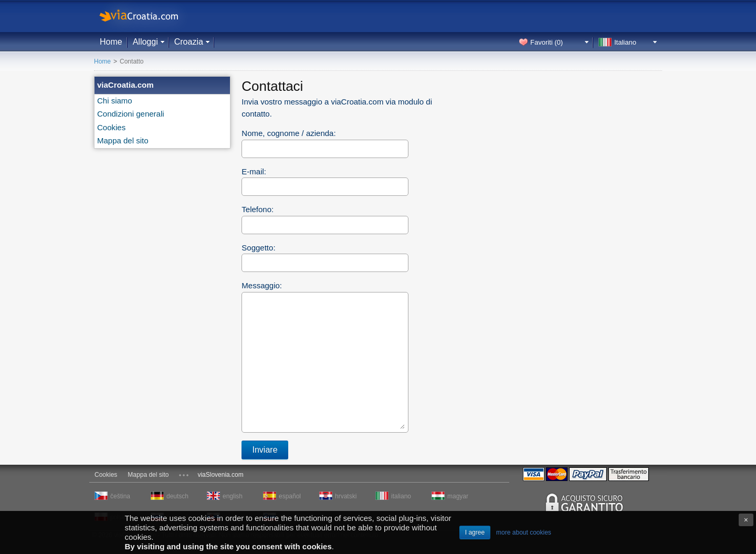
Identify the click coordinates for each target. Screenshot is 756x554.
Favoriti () (547, 42)
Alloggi (145, 42)
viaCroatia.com (150, 16)
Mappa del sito (123, 140)
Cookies (111, 127)
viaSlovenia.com (220, 475)
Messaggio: (262, 285)
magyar (458, 496)
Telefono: (258, 209)
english (233, 496)
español (290, 496)
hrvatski (346, 496)
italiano (401, 496)
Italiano (625, 42)
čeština (120, 496)
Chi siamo (115, 101)
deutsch (177, 496)
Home (111, 42)
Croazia (189, 42)
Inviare (265, 450)
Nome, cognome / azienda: (288, 133)
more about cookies (524, 532)
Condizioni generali (131, 114)
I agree (475, 532)
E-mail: (254, 171)
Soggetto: (258, 248)
